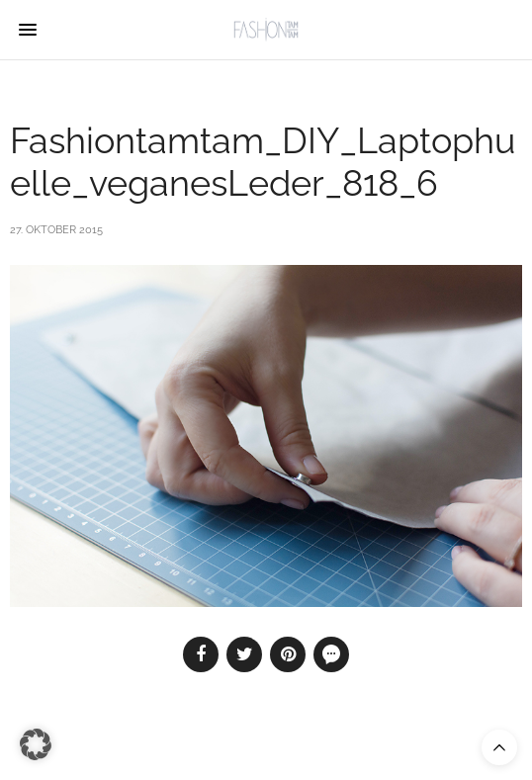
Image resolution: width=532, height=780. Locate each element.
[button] (36, 744)
